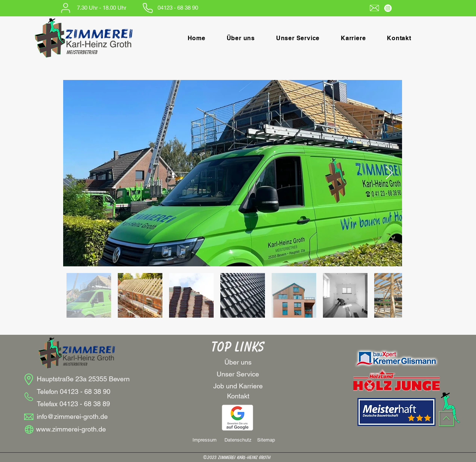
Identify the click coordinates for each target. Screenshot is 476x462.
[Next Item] (389, 173)
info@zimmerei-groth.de (72, 416)
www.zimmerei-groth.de (71, 429)
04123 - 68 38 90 (85, 392)
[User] (66, 8)
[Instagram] (388, 8)
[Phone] (148, 8)
